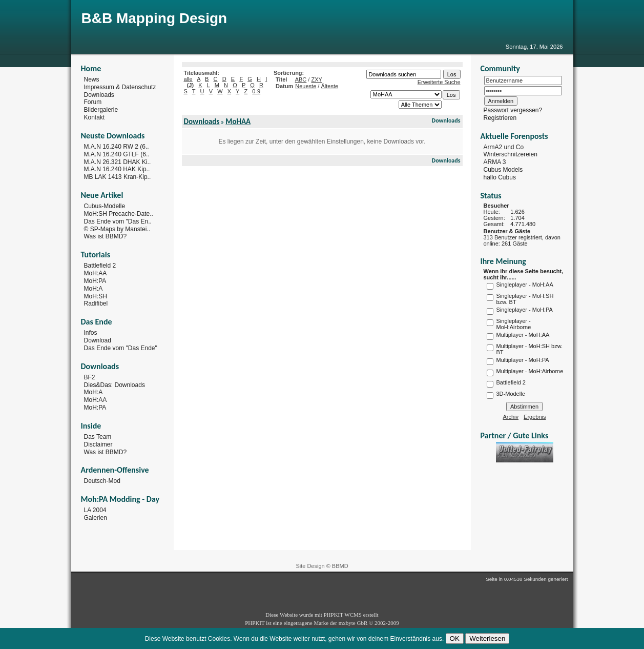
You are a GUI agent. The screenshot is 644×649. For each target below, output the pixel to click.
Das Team (98, 437)
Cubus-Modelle (105, 206)
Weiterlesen (487, 638)
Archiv (511, 417)
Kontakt (95, 117)
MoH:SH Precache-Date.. (119, 214)
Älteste (329, 86)
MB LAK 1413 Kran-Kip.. (118, 177)
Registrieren (500, 118)
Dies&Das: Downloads (115, 384)
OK (455, 638)
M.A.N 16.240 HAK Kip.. (117, 169)
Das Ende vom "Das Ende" (121, 348)
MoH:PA (95, 281)
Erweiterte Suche (439, 82)
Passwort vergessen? (513, 110)
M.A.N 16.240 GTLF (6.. (117, 154)
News (92, 79)
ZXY (316, 79)
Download (98, 340)
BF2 (90, 377)
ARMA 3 (495, 162)
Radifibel (96, 303)
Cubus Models (503, 170)
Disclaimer (98, 444)
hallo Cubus (500, 177)
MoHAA (238, 121)
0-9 (256, 91)
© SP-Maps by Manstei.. (117, 229)
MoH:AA (96, 273)
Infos (91, 333)
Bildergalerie (101, 110)
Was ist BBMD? (106, 236)
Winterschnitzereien (511, 154)
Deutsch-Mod (102, 481)
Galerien (96, 518)
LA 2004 (95, 510)
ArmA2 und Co (504, 147)
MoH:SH (96, 296)
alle (188, 79)
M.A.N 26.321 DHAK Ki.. (118, 161)
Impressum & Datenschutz (120, 87)
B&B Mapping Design (154, 18)
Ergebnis (535, 417)
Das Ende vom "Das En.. (118, 221)
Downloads (99, 94)
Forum (93, 102)
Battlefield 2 (100, 266)
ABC (301, 79)
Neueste (306, 86)
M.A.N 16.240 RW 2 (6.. (117, 147)
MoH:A (94, 289)
